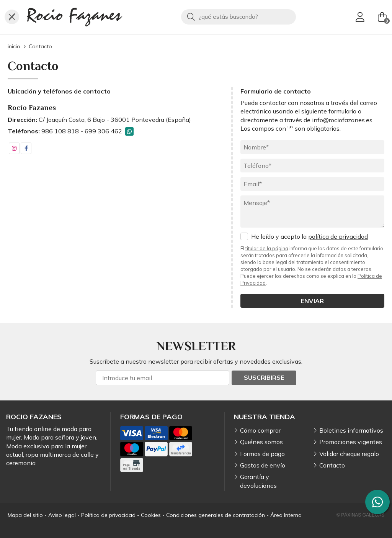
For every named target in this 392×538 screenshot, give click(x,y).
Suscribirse (264, 377)
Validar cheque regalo (349, 454)
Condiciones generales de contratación (216, 515)
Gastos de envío (263, 465)
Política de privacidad (108, 515)
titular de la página (267, 248)
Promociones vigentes (351, 442)
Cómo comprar (260, 430)
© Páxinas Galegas (360, 515)
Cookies (151, 515)
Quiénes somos (261, 442)
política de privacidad (338, 236)
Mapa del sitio (25, 515)
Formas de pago (262, 454)
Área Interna (286, 515)
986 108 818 (60, 131)
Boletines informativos (351, 430)
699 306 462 (103, 131)
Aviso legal (62, 515)
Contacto (332, 465)
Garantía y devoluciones (258, 481)
